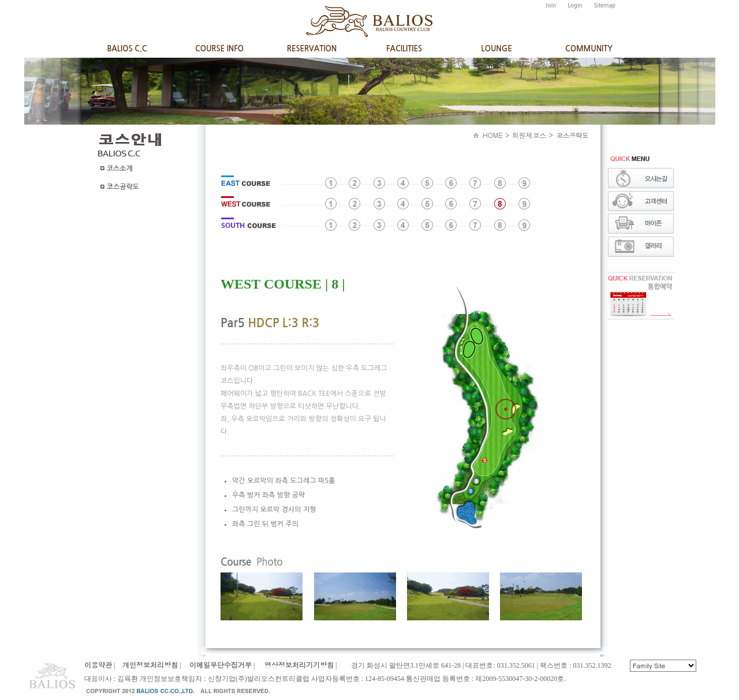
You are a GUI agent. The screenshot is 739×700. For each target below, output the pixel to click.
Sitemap (605, 5)
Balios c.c (127, 49)
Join (551, 5)
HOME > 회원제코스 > (538, 135)
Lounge (496, 49)
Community (589, 49)
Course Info (219, 49)
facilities (404, 49)
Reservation (312, 49)
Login (575, 5)
